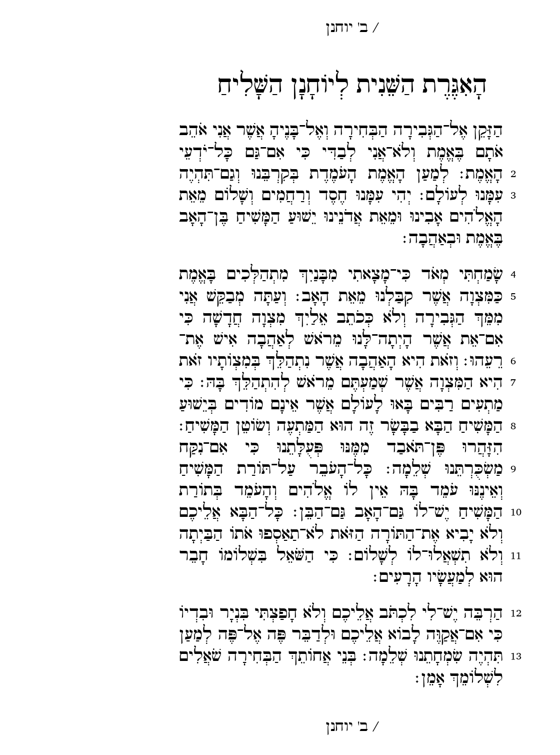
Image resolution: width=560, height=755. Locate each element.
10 (444, 512)
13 (444, 656)
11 (444, 556)
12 (444, 613)
